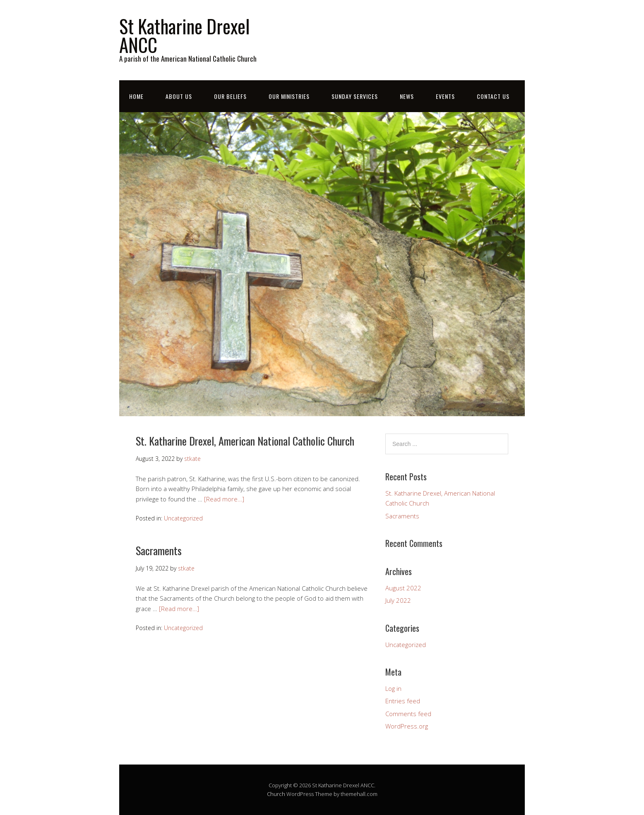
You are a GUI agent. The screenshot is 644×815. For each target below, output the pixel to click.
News (407, 96)
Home (136, 96)
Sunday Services (355, 96)
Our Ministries (289, 96)
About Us (179, 96)
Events (445, 96)
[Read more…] (224, 499)
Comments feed (408, 714)
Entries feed (403, 701)
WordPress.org (407, 726)
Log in (393, 688)
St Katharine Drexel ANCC (184, 35)
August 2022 (403, 588)
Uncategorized (183, 518)
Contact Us (493, 96)
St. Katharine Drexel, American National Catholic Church (245, 441)
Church (276, 794)
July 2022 (398, 600)
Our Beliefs (230, 96)
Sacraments (159, 550)
